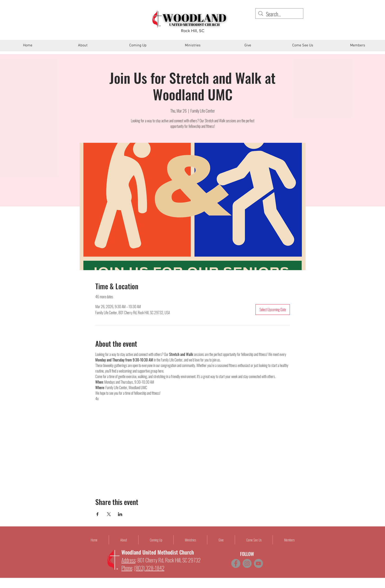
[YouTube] (258, 563)
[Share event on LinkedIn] (120, 514)
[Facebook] (236, 563)
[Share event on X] (109, 514)
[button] (83, 47)
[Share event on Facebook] (98, 514)
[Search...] (280, 14)
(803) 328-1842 (149, 568)
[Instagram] (247, 563)
